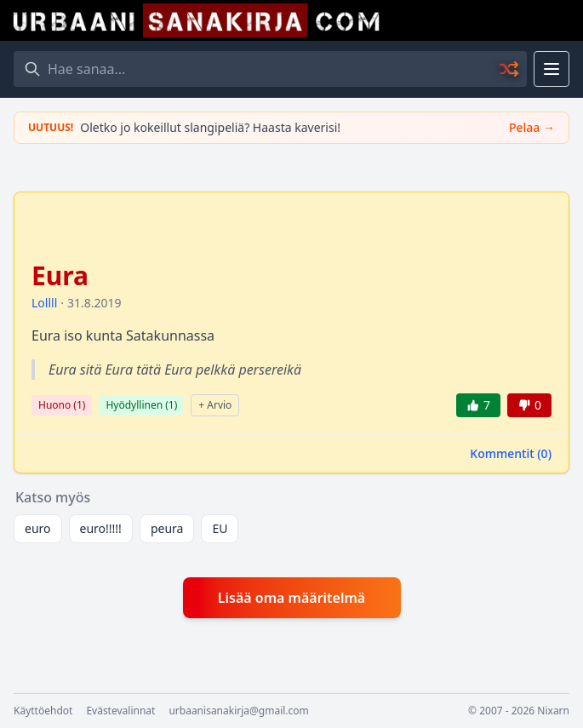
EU (220, 528)
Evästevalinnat (120, 711)
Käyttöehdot (43, 711)
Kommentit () (511, 453)
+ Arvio (215, 405)
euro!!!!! (101, 528)
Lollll (44, 303)
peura (167, 528)
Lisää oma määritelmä (291, 598)
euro (38, 528)
